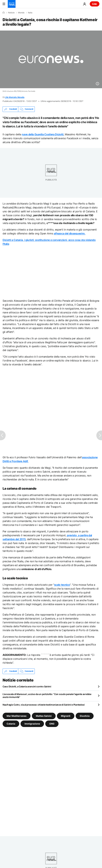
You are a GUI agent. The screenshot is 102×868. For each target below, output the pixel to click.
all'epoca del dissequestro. (70, 233)
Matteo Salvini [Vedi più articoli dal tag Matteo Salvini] (44, 716)
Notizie (11, 13)
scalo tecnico (62, 585)
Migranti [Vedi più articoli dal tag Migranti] (66, 716)
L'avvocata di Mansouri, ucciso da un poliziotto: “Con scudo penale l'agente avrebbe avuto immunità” (47, 696)
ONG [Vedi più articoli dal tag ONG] (52, 724)
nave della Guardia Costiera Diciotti (43, 134)
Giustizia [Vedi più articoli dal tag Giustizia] (85, 716)
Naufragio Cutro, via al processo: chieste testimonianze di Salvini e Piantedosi (44, 705)
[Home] (4, 13)
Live (95, 4)
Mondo (21, 13)
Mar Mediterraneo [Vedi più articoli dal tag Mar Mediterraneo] (17, 716)
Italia (30, 13)
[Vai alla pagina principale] (12, 4)
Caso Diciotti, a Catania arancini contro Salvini (27, 686)
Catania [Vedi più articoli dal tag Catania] (11, 724)
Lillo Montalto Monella (15, 97)
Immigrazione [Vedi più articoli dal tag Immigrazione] (32, 724)
